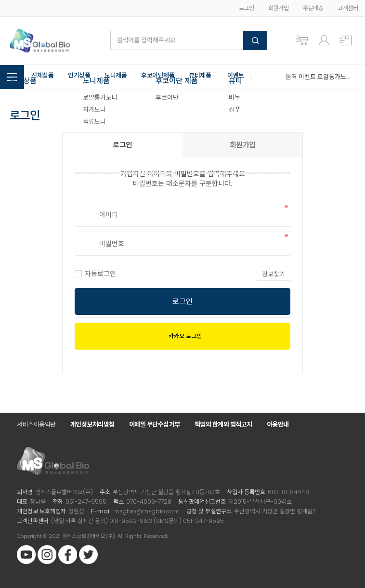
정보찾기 (274, 274)
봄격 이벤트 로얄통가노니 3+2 (318, 77)
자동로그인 (95, 274)
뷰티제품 (209, 77)
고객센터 (348, 8)
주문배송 (313, 8)
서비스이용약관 (36, 425)
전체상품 (43, 77)
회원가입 (278, 8)
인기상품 (82, 77)
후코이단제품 (165, 77)
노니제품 (120, 77)
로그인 (247, 8)
